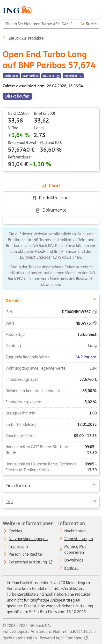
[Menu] (97, 10)
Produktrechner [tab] (51, 198)
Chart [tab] (51, 185)
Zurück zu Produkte (23, 38)
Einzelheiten (51, 485)
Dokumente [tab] (51, 210)
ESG (51, 502)
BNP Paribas (86, 357)
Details (51, 300)
